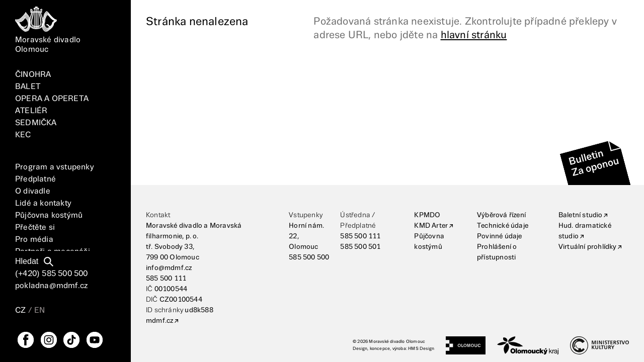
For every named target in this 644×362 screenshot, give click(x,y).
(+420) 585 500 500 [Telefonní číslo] (52, 274)
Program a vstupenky (55, 167)
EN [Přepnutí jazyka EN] (39, 310)
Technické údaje (503, 226)
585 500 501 (360, 247)
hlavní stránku (474, 35)
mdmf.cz (159, 321)
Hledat (27, 261)
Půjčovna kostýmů (49, 215)
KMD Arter (431, 226)
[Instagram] (49, 340)
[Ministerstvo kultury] (599, 345)
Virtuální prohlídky (588, 247)
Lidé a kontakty (43, 203)
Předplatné (35, 179)
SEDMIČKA (36, 123)
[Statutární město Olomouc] (466, 345)
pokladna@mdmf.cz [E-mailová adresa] (51, 286)
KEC (23, 135)
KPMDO (427, 215)
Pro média (34, 240)
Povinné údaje (500, 236)
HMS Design (421, 349)
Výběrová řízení (501, 215)
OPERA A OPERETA (52, 99)
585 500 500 (309, 257)
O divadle (33, 191)
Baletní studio (581, 215)
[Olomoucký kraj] (528, 345)
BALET (28, 87)
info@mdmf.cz (169, 268)
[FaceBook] (26, 340)
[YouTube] (95, 340)
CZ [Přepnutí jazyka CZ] (20, 310)
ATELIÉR (31, 111)
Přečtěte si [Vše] (35, 228)
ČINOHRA (33, 75)
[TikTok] (71, 340)
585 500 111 (166, 279)
